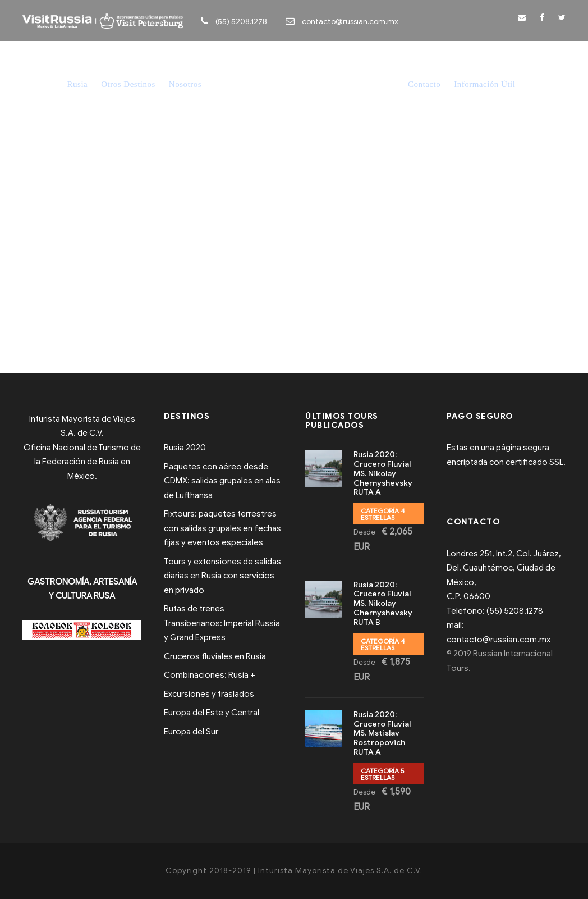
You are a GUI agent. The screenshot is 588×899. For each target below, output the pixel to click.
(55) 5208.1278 (241, 22)
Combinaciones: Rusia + (210, 675)
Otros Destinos (128, 84)
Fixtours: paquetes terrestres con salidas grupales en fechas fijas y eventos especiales (222, 528)
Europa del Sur (191, 732)
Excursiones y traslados (209, 694)
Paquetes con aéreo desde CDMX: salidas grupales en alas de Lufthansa (222, 481)
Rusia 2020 (185, 448)
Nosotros (185, 84)
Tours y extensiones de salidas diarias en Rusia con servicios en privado (222, 576)
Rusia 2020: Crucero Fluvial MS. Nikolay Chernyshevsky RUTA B (383, 604)
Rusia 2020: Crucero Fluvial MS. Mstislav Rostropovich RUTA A (382, 733)
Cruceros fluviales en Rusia (215, 656)
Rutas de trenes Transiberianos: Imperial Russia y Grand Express (222, 623)
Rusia (78, 84)
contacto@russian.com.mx (350, 22)
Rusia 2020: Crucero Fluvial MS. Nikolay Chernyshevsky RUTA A (383, 473)
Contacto (424, 84)
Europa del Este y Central (212, 713)
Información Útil (484, 84)
